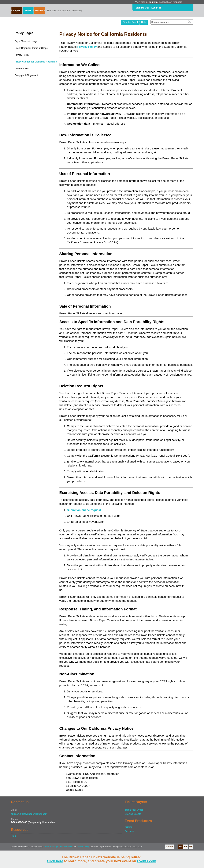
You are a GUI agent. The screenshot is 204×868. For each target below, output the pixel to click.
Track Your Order (134, 810)
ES (186, 847)
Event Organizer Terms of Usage (31, 48)
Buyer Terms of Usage (26, 41)
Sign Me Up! (142, 8)
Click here (55, 861)
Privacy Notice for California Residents (36, 62)
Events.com (147, 861)
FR (191, 847)
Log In (155, 8)
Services (129, 831)
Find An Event (130, 22)
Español (163, 2)
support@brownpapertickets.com (29, 814)
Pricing (129, 827)
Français (177, 2)
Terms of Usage (51, 847)
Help (143, 22)
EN (180, 847)
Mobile (169, 847)
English (153, 2)
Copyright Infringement (26, 75)
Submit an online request (84, 510)
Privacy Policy (22, 55)
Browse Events (133, 814)
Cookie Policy (22, 69)
